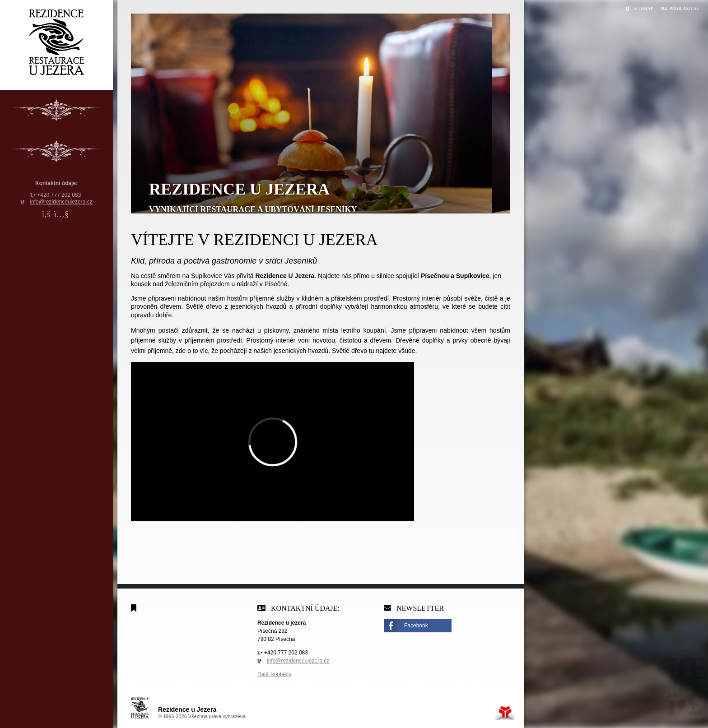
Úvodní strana (57, 42)
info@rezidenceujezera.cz (61, 202)
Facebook (416, 626)
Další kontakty (274, 674)
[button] (680, 8)
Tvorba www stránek (505, 713)
